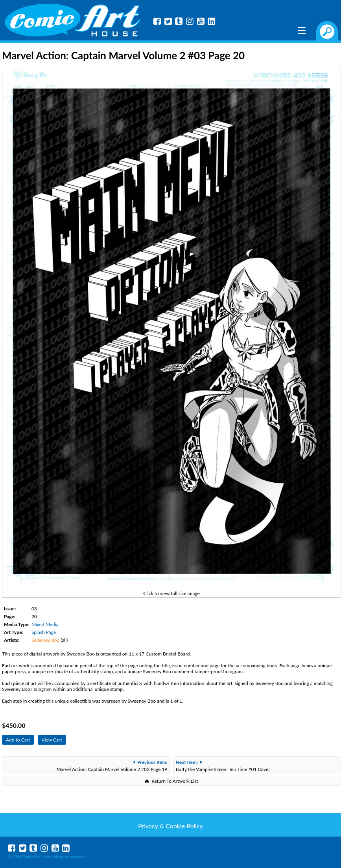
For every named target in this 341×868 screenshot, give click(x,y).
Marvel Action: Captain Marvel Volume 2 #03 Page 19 (112, 766)
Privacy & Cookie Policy (170, 826)
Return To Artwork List (175, 781)
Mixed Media (45, 624)
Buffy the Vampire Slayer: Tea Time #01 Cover (223, 766)
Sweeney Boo (45, 640)
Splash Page (44, 632)
